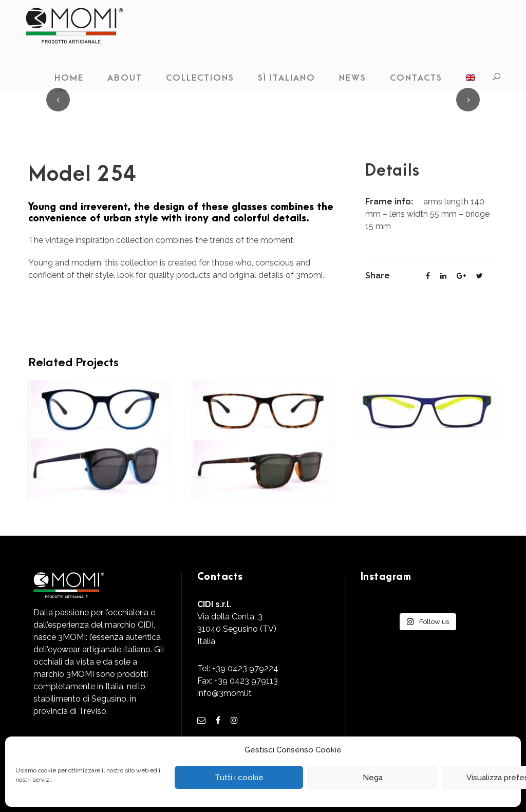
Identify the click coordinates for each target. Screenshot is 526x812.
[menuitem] (471, 81)
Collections (200, 78)
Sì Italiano (287, 78)
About (125, 78)
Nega (373, 778)
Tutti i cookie (239, 778)
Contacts (416, 78)
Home (69, 78)
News (353, 78)
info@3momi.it (224, 693)
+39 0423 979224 (245, 668)
